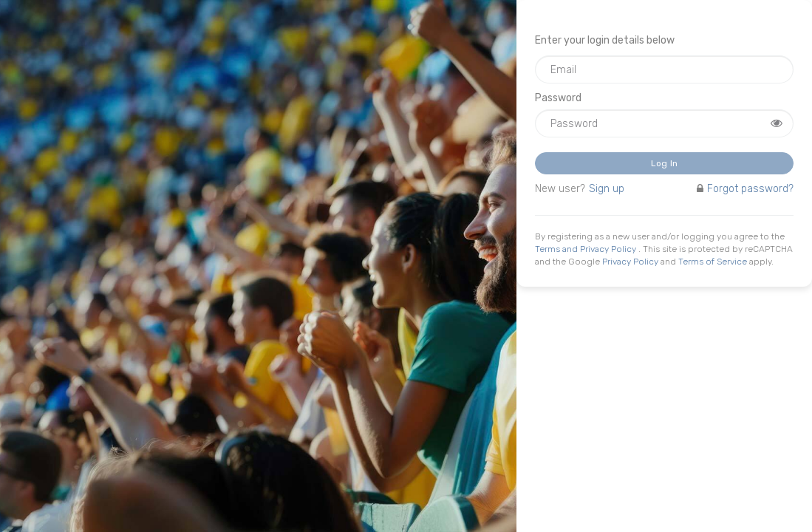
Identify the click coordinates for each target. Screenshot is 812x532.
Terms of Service (713, 262)
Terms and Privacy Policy (587, 249)
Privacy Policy (630, 262)
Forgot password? (745, 189)
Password (558, 98)
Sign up (607, 189)
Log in (665, 163)
